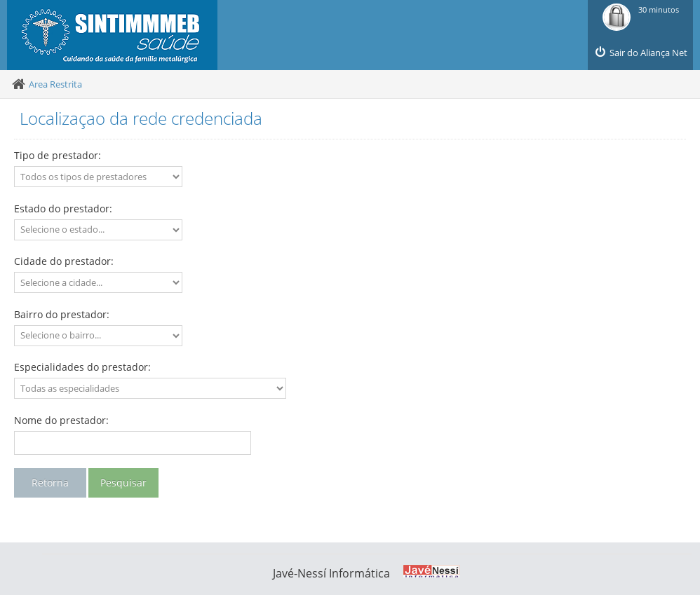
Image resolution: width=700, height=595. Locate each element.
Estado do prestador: (63, 208)
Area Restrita (55, 84)
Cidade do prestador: (64, 261)
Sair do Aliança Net (640, 53)
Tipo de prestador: (58, 155)
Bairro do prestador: (62, 314)
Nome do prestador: (61, 420)
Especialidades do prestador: (82, 367)
